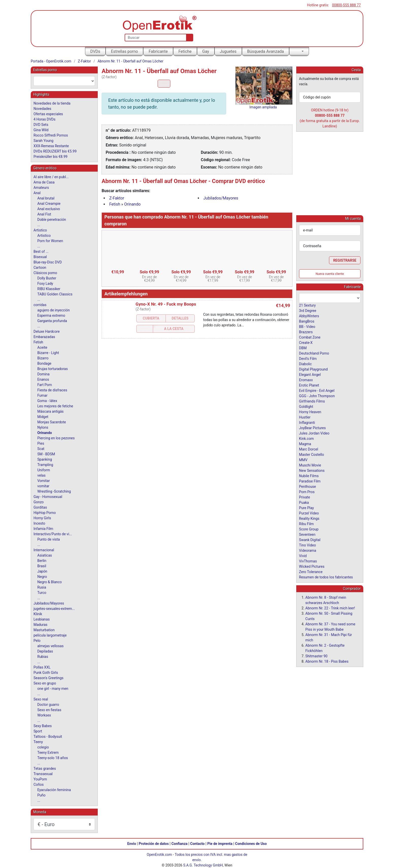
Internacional (44, 550)
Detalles (180, 318)
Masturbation (44, 630)
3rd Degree (308, 310)
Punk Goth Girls (46, 673)
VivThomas (308, 561)
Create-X (306, 342)
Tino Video (308, 545)
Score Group (309, 529)
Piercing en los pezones (56, 438)
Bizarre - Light (48, 353)
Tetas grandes (45, 769)
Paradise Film (310, 481)
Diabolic (305, 364)
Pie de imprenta (220, 844)
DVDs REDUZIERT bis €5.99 (55, 151)
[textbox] (64, 81)
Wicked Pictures (312, 566)
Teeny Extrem (48, 753)
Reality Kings (309, 518)
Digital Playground (313, 369)
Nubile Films (309, 476)
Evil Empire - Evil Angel (317, 390)
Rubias (43, 657)
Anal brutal (46, 198)
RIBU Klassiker (49, 289)
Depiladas (45, 651)
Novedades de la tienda (52, 103)
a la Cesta (174, 329)
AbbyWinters (309, 316)
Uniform (44, 470)
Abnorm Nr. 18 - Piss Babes (327, 661)
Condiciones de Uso (251, 844)
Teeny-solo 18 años (53, 758)
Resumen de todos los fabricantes (326, 577)
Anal (37, 193)
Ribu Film (306, 524)
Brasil (42, 566)
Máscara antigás (51, 411)
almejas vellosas (50, 646)
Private (305, 497)
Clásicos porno (45, 273)
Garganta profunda (52, 321)
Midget (43, 417)
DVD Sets (41, 125)
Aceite (42, 347)
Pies (41, 443)
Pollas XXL (42, 667)
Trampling (45, 465)
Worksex (44, 715)
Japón (42, 571)
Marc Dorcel (309, 449)
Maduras (40, 625)
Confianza (179, 844)
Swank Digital (310, 540)
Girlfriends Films (312, 401)
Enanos (43, 379)
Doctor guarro (48, 705)
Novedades (42, 109)
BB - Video (307, 326)
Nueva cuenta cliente (330, 274)
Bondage (44, 363)
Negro (42, 577)
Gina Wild (41, 130)
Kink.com (306, 438)
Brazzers (306, 332)
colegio (43, 747)
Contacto (197, 844)
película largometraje (50, 635)
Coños (39, 784)
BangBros (307, 321)
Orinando (132, 204)
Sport (38, 731)
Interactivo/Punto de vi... (53, 534)
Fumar (42, 395)
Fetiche (185, 51)
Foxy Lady (45, 283)
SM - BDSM (46, 454)
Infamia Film (43, 529)
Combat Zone (310, 337)
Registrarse (345, 260)
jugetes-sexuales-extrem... (54, 609)
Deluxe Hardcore (47, 331)
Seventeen (307, 534)
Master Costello (311, 454)
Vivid (303, 556)
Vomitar (44, 481)
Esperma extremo (51, 315)
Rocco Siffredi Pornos (51, 135)
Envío (132, 844)
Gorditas (40, 507)
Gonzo (39, 502)
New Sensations (312, 470)
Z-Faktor (85, 61)
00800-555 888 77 (346, 5)
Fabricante (158, 51)
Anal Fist (44, 214)
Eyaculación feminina (54, 790)
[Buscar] (188, 38)
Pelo (37, 641)
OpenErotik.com (159, 855)
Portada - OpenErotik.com (51, 61)
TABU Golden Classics (55, 294)
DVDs (95, 51)
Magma (305, 444)
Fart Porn (45, 385)
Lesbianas (42, 619)
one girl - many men (53, 689)
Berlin (42, 561)
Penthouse (308, 486)
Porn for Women (50, 241)
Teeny (38, 742)
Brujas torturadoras (53, 369)
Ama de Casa (44, 182)
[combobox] (64, 81)
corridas (40, 305)
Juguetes (228, 51)
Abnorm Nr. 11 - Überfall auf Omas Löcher (130, 61)
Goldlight (306, 406)
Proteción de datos (154, 844)
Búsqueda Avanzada (266, 51)
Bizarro (43, 358)
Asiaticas (45, 555)
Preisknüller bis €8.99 (51, 157)
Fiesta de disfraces (52, 390)
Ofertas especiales (48, 114)
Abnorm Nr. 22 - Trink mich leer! (330, 608)
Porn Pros (307, 492)
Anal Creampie (49, 204)
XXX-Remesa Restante (51, 146)
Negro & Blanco (50, 582)
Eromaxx (306, 380)
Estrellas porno (125, 51)
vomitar (43, 486)
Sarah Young (43, 141)
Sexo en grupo (45, 683)
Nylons (43, 427)
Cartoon (40, 268)
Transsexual (43, 774)
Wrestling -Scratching (54, 491)
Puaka (304, 502)
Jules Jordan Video (314, 433)
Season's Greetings (48, 678)
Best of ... (41, 252)
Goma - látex (47, 401)
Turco (42, 593)
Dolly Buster (47, 278)
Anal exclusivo (49, 209)
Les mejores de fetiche (55, 406)
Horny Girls (42, 518)
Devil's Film (308, 358)
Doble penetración (52, 220)
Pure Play (306, 508)
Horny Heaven (310, 412)
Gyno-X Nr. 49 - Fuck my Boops (166, 304)
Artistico (40, 230)
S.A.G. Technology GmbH (203, 865)
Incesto (39, 523)
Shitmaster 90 (316, 656)
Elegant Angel (310, 374)
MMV (303, 460)
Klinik (38, 614)
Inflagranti (307, 422)
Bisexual (40, 257)
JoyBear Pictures (312, 428)
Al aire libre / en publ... (51, 177)
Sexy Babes (43, 726)
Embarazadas (44, 337)
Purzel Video (309, 513)
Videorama (308, 550)
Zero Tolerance (311, 572)
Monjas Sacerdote (52, 422)
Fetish (115, 204)
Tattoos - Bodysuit (48, 737)
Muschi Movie (310, 465)
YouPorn (40, 779)
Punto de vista (49, 539)
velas (41, 475)
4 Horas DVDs (44, 119)
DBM (303, 348)
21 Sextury (307, 305)
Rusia (42, 587)
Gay (206, 51)
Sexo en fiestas (49, 710)
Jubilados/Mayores (221, 198)
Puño (41, 795)
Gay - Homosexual (48, 497)
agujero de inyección (54, 310)
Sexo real (41, 699)
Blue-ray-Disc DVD (48, 262)
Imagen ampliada (263, 107)
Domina (43, 374)
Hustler (305, 417)
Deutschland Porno (314, 353)
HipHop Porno (45, 513)
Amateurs (41, 188)
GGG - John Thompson (317, 396)
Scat (41, 449)
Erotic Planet (309, 385)
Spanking (45, 459)
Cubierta (151, 318)
